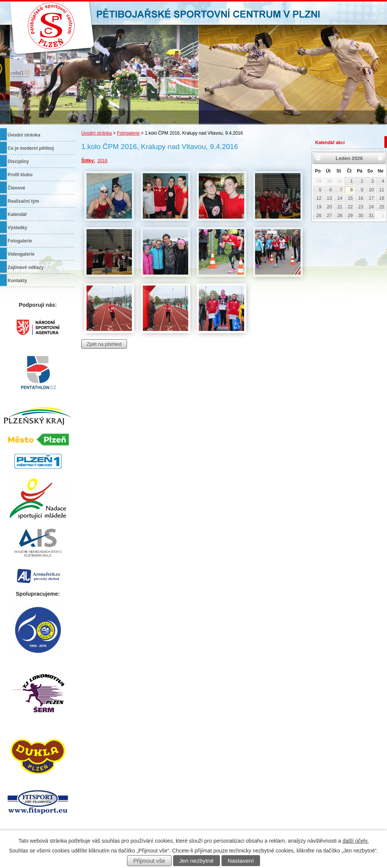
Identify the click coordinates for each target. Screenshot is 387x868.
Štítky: (88, 161)
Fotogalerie (128, 133)
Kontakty (17, 281)
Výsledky (17, 228)
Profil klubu (20, 175)
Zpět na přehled (104, 344)
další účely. (355, 841)
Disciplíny (18, 161)
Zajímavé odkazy (26, 267)
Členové (16, 188)
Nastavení (241, 861)
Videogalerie (21, 254)
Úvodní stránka (97, 133)
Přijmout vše (149, 861)
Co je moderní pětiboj (31, 148)
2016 (103, 161)
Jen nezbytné (197, 861)
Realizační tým (23, 201)
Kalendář (17, 214)
